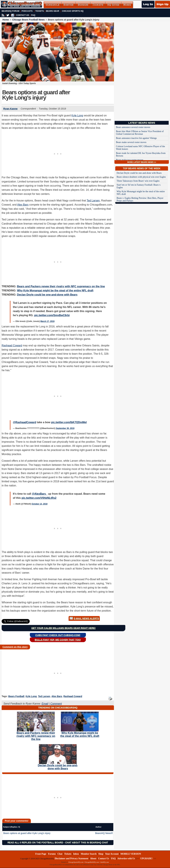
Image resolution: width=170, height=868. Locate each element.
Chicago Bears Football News (28, 20)
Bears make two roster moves (130, 160)
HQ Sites (113, 5)
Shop (101, 854)
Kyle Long (77, 115)
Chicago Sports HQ (73, 11)
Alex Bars (23, 205)
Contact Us (104, 859)
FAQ (33, 15)
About (93, 859)
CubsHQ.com (104, 862)
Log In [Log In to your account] (148, 4)
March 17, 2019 (47, 321)
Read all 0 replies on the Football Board (35, 843)
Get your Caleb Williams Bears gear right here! (63, 628)
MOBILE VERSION (131, 854)
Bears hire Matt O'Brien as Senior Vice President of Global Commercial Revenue (140, 133)
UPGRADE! (146, 859)
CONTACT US (23, 15)
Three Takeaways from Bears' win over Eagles (138, 181)
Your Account (112, 854)
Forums (52, 854)
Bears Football (16, 696)
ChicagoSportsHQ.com (76, 862)
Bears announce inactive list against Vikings (136, 138)
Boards (83, 5)
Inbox (76, 854)
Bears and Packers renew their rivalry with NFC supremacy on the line (61, 286)
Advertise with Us (126, 859)
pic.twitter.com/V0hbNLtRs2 (39, 498)
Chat (60, 854)
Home (6, 20)
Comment (56, 704)
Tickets (98, 5)
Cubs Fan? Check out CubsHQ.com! (58, 635)
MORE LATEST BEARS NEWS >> (142, 162)
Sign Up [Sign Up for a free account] (162, 4)
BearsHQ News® (104, 833)
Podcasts (27, 11)
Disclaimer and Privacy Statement (72, 859)
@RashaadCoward (24, 422)
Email (45, 704)
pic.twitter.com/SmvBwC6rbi (52, 315)
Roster (69, 5)
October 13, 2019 (40, 504)
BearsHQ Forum (10, 11)
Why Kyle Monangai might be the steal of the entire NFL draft (55, 291)
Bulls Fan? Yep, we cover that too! (58, 640)
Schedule (53, 5)
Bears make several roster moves (131, 142)
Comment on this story (15, 647)
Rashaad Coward (12, 345)
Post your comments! (17, 821)
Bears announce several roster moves (133, 127)
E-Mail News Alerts (86, 619)
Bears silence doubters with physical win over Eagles (141, 177)
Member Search (89, 854)
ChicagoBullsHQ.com (92, 862)
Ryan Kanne (10, 109)
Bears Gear (53, 11)
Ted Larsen (93, 201)
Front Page (41, 854)
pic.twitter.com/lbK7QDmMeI (69, 422)
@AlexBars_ (40, 494)
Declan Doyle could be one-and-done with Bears (47, 295)
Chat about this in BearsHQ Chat (87, 843)
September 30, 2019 (65, 428)
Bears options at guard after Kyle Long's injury (27, 833)
